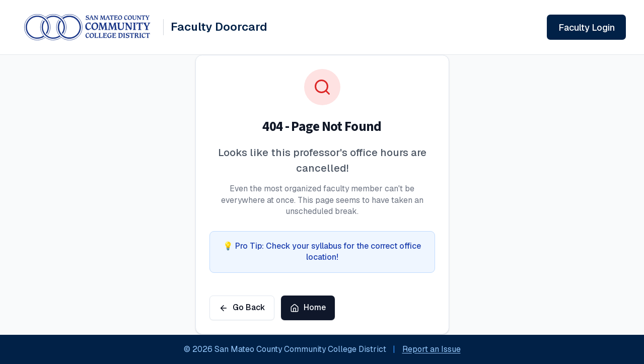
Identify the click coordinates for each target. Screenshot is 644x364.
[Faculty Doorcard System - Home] (146, 27)
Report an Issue (432, 349)
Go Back (242, 307)
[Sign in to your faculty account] (586, 27)
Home (308, 307)
